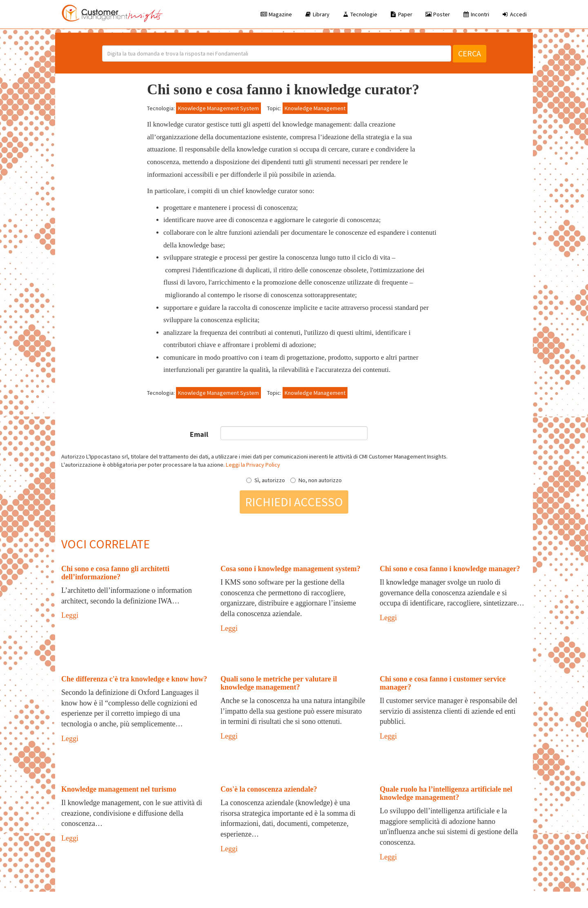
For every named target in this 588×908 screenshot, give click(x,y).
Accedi (514, 14)
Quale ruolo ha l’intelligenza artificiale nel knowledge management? (446, 793)
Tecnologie (360, 14)
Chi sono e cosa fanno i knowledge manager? (450, 569)
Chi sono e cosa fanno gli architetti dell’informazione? (115, 573)
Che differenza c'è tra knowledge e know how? (134, 679)
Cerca (470, 53)
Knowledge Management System (218, 108)
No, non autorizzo (316, 480)
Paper (401, 14)
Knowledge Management (315, 108)
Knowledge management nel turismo (119, 789)
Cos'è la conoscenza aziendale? (269, 789)
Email (199, 434)
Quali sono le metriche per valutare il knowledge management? (279, 683)
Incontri (476, 14)
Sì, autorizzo (266, 480)
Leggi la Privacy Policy (253, 465)
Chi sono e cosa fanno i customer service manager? (443, 683)
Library (317, 14)
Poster (437, 14)
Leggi (70, 615)
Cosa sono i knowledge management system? (291, 569)
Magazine (276, 14)
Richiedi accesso (294, 502)
